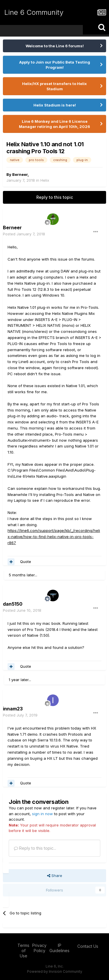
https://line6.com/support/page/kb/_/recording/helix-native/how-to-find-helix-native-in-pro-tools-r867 (54, 537)
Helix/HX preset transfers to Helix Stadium (54, 86)
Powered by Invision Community (55, 971)
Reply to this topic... (35, 848)
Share (55, 876)
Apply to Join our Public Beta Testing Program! (55, 65)
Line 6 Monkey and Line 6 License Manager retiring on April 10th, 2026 (54, 124)
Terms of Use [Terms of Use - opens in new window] (23, 951)
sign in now (42, 814)
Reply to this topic (55, 197)
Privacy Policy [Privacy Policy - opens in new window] (39, 948)
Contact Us (88, 946)
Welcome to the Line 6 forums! (55, 46)
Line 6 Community (34, 12)
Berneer (20, 174)
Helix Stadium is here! (55, 105)
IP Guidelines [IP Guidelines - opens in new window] (59, 948)
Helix (45, 180)
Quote (26, 562)
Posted (24, 234)
